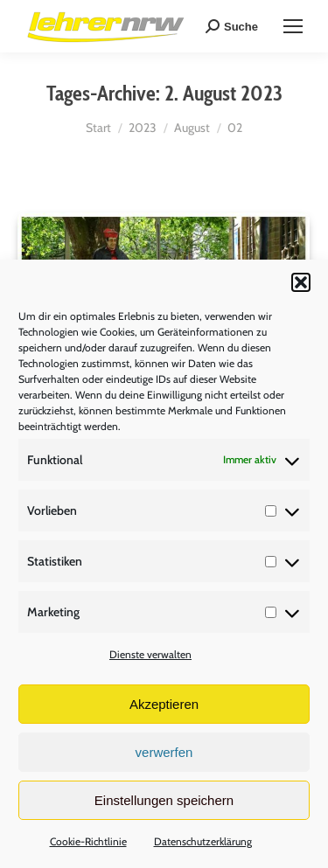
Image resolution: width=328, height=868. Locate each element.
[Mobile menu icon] (293, 26)
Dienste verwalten (150, 654)
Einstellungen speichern (164, 800)
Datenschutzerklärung (203, 841)
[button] (301, 282)
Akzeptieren (164, 704)
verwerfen (164, 752)
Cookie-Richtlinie (88, 841)
